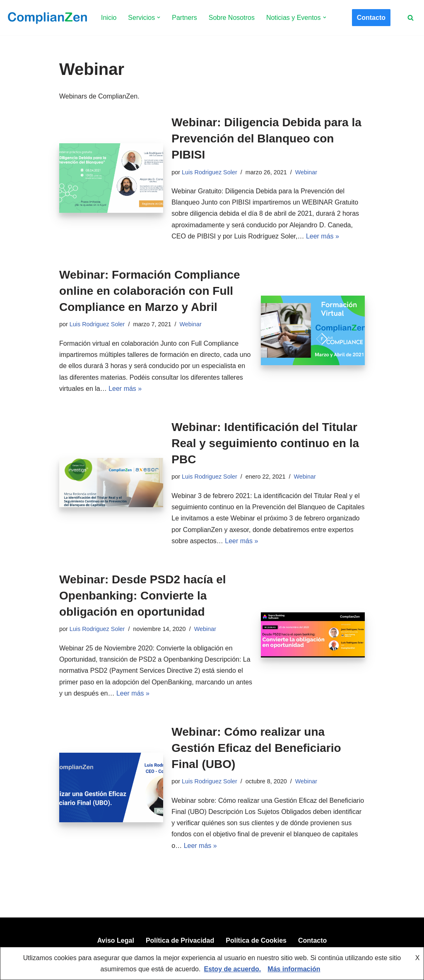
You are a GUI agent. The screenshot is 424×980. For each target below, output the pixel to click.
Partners (184, 18)
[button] (159, 17)
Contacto (371, 18)
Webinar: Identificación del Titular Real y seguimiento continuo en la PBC (265, 443)
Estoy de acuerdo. (232, 969)
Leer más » (323, 236)
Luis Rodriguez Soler (210, 172)
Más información (294, 969)
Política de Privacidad (180, 940)
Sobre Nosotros (232, 18)
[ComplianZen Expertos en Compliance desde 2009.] (47, 18)
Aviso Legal (116, 940)
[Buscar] (411, 18)
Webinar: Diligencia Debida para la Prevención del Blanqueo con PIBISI (266, 138)
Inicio (109, 18)
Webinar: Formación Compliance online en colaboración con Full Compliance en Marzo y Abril (150, 291)
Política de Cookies (256, 940)
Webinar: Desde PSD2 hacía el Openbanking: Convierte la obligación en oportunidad (143, 596)
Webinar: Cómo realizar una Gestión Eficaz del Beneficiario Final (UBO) (256, 748)
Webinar (306, 172)
